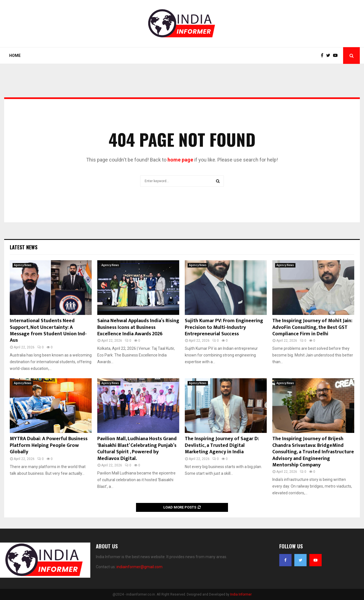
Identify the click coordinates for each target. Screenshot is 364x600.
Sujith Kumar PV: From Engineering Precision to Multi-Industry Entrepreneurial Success (224, 327)
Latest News (24, 247)
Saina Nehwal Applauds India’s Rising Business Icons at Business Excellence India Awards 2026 (138, 327)
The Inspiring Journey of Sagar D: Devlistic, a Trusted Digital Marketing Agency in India (222, 445)
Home (15, 56)
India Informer (241, 594)
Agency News (23, 265)
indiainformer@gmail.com (139, 567)
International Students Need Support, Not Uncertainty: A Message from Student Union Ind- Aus (48, 331)
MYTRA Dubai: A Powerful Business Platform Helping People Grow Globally (49, 445)
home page (180, 160)
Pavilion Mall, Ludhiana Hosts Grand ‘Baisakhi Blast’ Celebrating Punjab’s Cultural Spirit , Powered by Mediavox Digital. (137, 449)
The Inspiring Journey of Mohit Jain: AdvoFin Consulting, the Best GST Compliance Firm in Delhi (312, 327)
